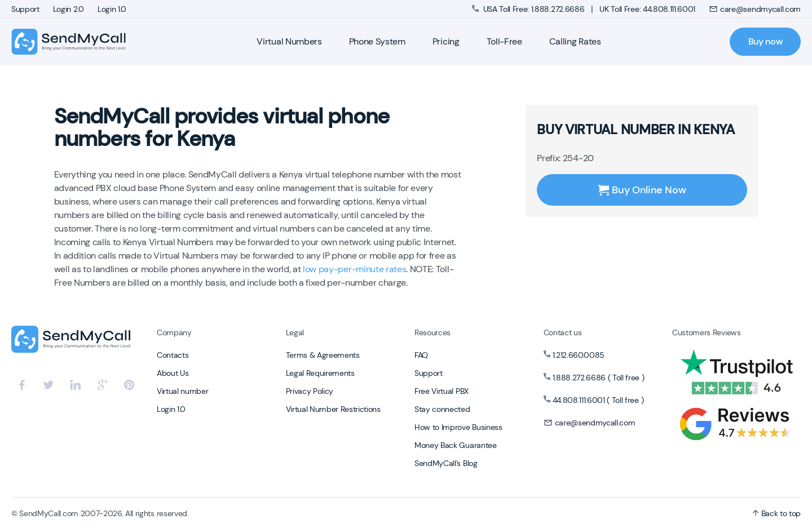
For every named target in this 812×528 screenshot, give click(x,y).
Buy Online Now (642, 190)
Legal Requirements (320, 373)
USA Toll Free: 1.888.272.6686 (529, 9)
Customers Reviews (707, 332)
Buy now (765, 41)
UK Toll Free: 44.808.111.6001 (647, 9)
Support (25, 9)
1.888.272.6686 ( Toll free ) (599, 378)
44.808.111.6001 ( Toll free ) (598, 400)
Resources (433, 332)
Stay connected (442, 409)
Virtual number (183, 391)
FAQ (421, 355)
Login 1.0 (112, 9)
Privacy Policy (310, 391)
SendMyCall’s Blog (446, 463)
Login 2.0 (69, 9)
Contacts (173, 355)
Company (174, 332)
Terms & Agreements (323, 355)
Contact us (563, 332)
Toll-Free (504, 41)
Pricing (446, 41)
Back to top (776, 513)
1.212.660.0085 (579, 355)
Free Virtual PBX (442, 391)
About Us (173, 373)
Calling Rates (575, 41)
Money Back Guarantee (456, 445)
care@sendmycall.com (755, 9)
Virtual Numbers (289, 41)
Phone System (377, 41)
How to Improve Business (458, 427)
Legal (295, 332)
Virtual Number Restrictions (333, 409)
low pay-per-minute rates (354, 269)
